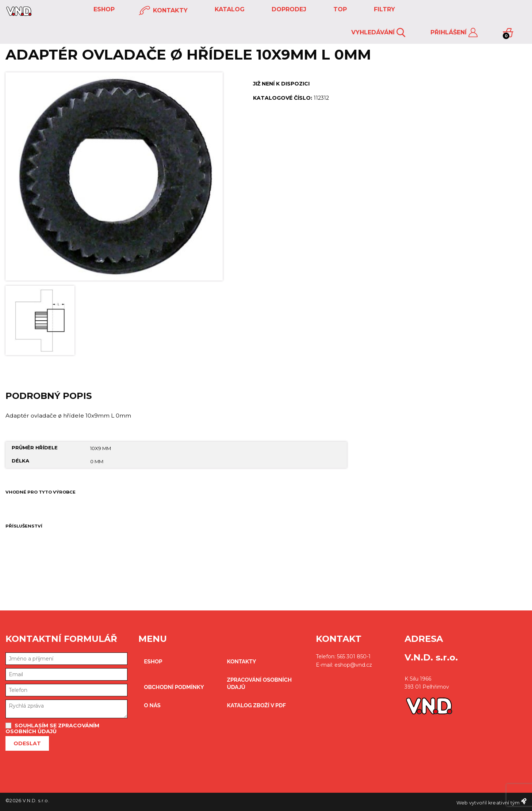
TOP (339, 9)
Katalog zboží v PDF (257, 705)
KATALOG (229, 9)
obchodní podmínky (174, 687)
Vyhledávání (378, 33)
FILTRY (384, 9)
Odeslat (27, 743)
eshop (103, 9)
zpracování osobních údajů (259, 684)
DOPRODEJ (288, 9)
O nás (152, 705)
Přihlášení (454, 33)
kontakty (163, 11)
